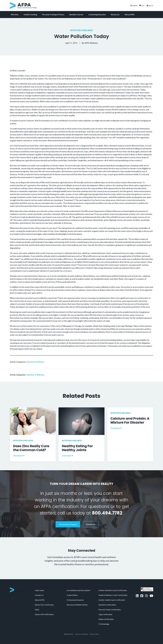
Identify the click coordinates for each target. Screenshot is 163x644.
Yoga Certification (105, 614)
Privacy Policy (94, 634)
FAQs (37, 610)
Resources (115, 14)
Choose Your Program (68, 524)
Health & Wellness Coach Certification (113, 595)
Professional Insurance (75, 600)
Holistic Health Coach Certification (112, 600)
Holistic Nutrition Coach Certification (113, 590)
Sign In (150, 5)
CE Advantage (104, 624)
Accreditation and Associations (78, 590)
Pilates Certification (106, 619)
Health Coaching (30, 14)
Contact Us (91, 524)
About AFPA (130, 14)
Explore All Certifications (44, 614)
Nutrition (15, 14)
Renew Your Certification (44, 605)
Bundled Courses (76, 14)
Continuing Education (97, 14)
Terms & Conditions (82, 634)
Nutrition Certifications (107, 605)
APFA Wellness (91, 43)
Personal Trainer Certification (110, 610)
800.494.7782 (107, 513)
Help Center (39, 590)
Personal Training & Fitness (53, 14)
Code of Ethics (72, 595)
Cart (142, 5)
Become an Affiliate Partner (77, 605)
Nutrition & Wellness (82, 30)
